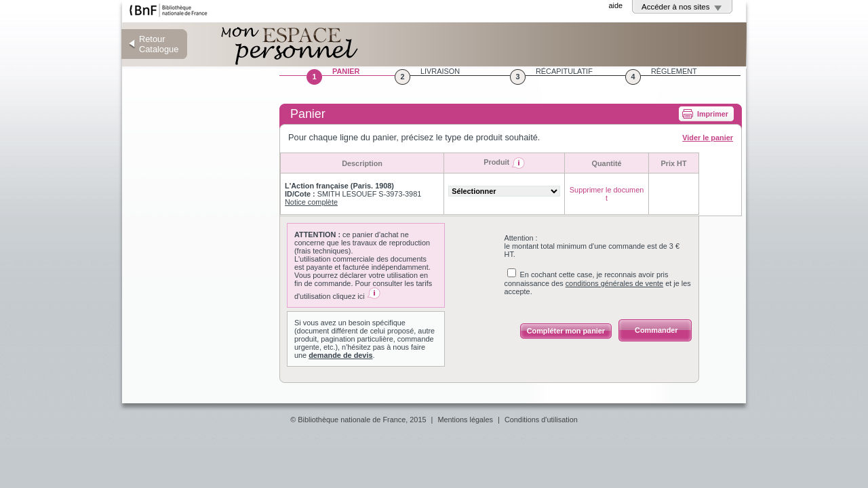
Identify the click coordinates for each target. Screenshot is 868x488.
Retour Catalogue (159, 44)
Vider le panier (708, 138)
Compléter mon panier (566, 331)
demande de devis (340, 355)
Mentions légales (465, 420)
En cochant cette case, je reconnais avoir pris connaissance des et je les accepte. (598, 283)
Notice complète (311, 202)
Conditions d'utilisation (541, 420)
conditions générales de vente (615, 283)
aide (615, 5)
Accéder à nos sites (676, 7)
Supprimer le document (607, 194)
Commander (656, 330)
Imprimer (713, 114)
